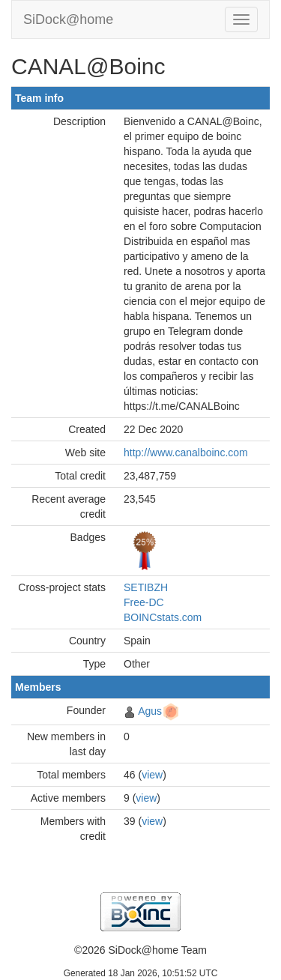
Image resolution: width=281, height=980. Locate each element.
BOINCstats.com (163, 617)
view (152, 775)
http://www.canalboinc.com (186, 453)
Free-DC (144, 602)
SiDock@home (68, 19)
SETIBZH (146, 587)
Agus (150, 711)
